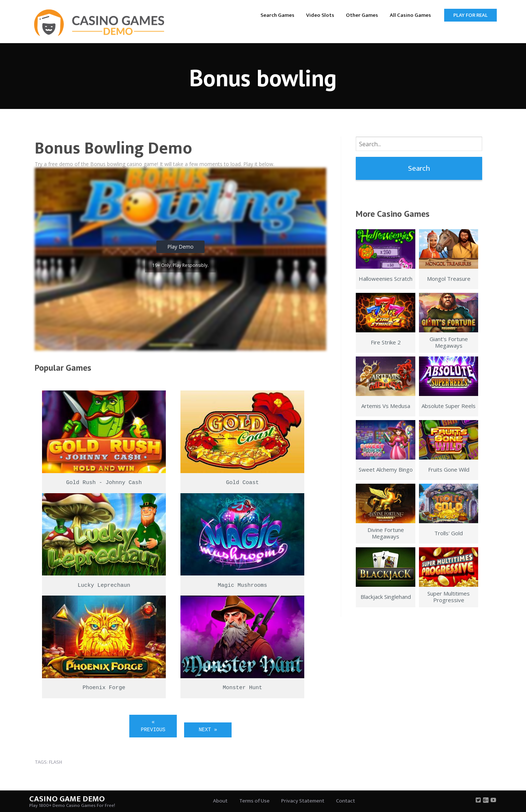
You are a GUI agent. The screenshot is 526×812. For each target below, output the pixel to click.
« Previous (153, 726)
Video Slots (320, 15)
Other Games (362, 15)
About (220, 801)
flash (56, 762)
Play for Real (470, 15)
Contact (346, 801)
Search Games (277, 15)
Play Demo (180, 247)
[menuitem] (277, 15)
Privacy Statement (303, 801)
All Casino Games (410, 15)
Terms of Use (254, 801)
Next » (208, 730)
